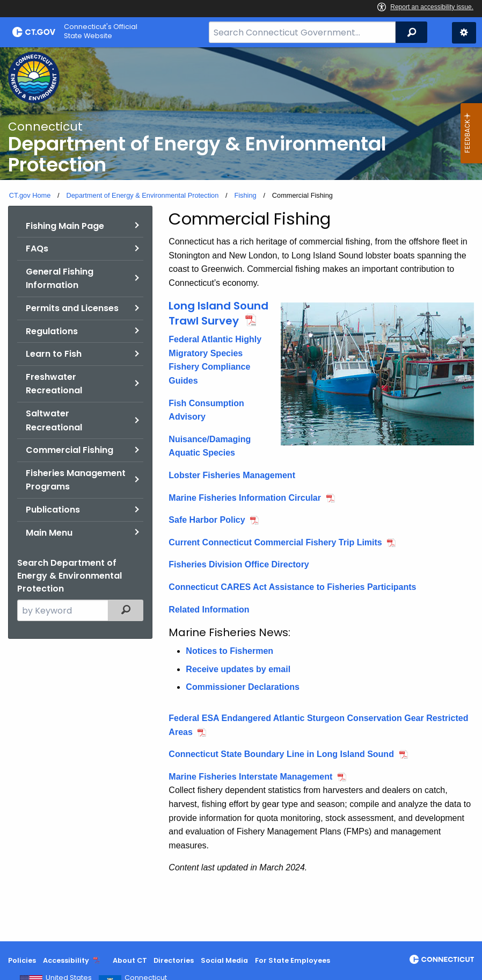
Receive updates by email (238, 669)
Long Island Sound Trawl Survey (218, 313)
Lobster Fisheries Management (232, 475)
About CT (130, 960)
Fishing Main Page (65, 226)
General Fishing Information (60, 279)
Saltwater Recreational (54, 420)
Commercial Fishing (70, 450)
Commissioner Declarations (243, 687)
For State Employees (293, 960)
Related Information (209, 610)
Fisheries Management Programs (76, 480)
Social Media (224, 960)
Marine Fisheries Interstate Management (250, 777)
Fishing (245, 195)
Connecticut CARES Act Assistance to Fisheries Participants (292, 587)
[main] (241, 494)
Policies (22, 960)
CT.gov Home (30, 195)
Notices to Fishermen (229, 651)
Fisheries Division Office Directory (239, 564)
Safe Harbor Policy (207, 520)
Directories (174, 960)
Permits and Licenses (72, 308)
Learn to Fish (54, 354)
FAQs (37, 248)
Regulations (52, 331)
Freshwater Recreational (54, 384)
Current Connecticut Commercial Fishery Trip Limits (275, 542)
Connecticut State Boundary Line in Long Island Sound (281, 754)
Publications (53, 510)
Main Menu (49, 533)
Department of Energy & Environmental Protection (142, 195)
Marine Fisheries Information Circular (245, 498)
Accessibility (66, 960)
